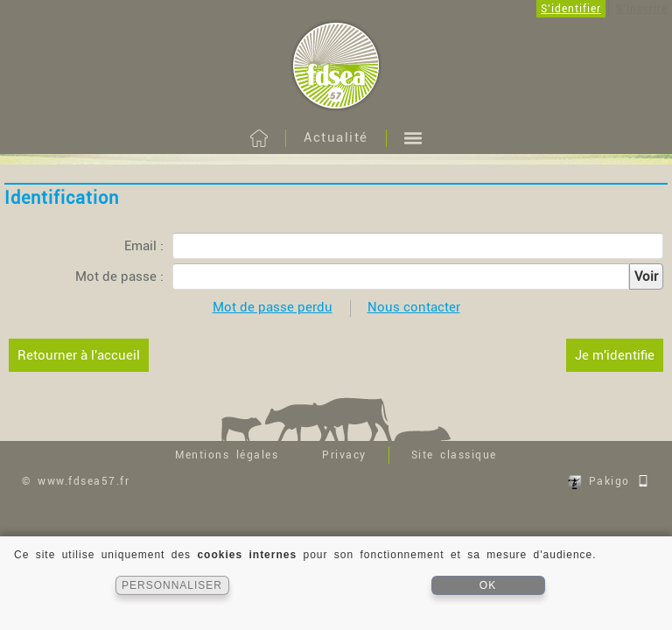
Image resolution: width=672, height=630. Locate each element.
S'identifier (571, 9)
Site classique (454, 455)
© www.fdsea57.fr (76, 481)
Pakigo (609, 481)
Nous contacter (414, 307)
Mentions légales (227, 455)
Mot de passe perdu (273, 307)
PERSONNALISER (172, 585)
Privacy (344, 455)
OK (488, 585)
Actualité (336, 137)
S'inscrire (642, 9)
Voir (646, 276)
